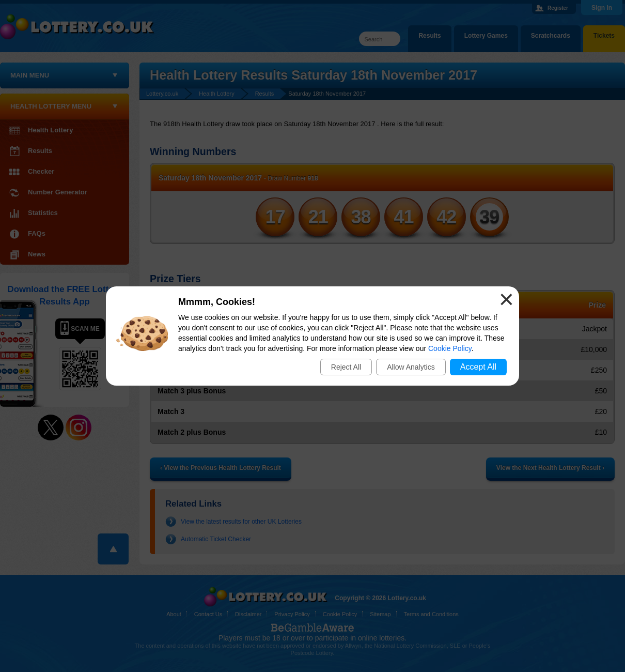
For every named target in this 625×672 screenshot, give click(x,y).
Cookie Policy (450, 348)
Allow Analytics (411, 367)
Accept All (478, 367)
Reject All (346, 367)
